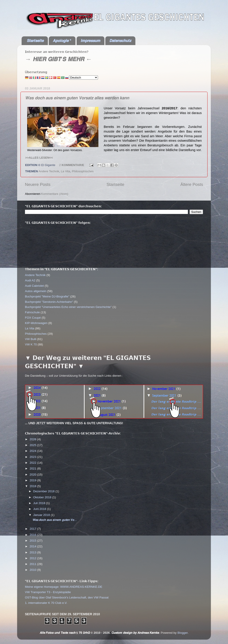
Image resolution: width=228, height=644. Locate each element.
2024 (33, 451)
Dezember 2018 (44, 491)
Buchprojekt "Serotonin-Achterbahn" (49, 302)
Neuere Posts (38, 184)
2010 (33, 570)
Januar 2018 (42, 515)
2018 (33, 486)
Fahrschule (32, 312)
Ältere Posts (192, 184)
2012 (33, 558)
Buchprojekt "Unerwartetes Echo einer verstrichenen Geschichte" (68, 307)
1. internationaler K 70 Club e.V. (46, 603)
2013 (33, 552)
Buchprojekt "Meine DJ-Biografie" (47, 296)
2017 (33, 529)
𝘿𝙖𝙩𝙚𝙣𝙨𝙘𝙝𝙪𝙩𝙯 (120, 41)
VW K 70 (31, 344)
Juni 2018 (40, 509)
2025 (33, 445)
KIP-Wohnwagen (36, 323)
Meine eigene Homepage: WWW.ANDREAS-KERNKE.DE (64, 587)
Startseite (115, 184)
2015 (33, 541)
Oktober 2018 (43, 497)
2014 (33, 546)
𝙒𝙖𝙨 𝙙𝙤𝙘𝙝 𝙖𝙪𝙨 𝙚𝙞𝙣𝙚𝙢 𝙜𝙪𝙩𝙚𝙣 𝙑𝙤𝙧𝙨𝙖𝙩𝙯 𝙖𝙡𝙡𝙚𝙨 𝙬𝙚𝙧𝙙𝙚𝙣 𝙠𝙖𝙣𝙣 (77, 98)
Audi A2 (30, 280)
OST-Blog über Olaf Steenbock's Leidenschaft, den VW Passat (67, 597)
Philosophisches (83, 171)
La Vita (65, 171)
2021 (33, 468)
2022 (33, 463)
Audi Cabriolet (34, 286)
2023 (33, 457)
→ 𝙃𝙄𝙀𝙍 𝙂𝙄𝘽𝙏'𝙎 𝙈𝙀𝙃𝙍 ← (58, 59)
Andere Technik (49, 171)
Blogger (183, 633)
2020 (33, 475)
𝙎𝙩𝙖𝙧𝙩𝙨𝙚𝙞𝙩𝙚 (35, 41)
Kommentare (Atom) (55, 194)
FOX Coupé (33, 318)
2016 (33, 535)
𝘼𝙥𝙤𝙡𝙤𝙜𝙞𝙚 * (62, 41)
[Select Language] (83, 78)
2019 (33, 480)
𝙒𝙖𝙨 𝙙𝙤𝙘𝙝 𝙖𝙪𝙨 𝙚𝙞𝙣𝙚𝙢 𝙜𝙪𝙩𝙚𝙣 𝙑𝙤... (55, 520)
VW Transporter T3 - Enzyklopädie (48, 592)
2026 (33, 439)
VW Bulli (31, 339)
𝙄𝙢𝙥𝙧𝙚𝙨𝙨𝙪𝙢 (90, 41)
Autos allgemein (36, 291)
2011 (33, 564)
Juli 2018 (40, 503)
